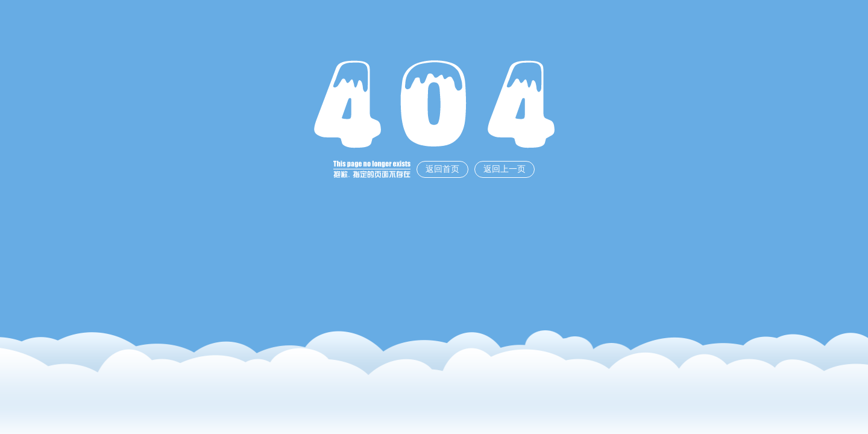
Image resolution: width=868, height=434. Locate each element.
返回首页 (442, 169)
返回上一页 (505, 169)
